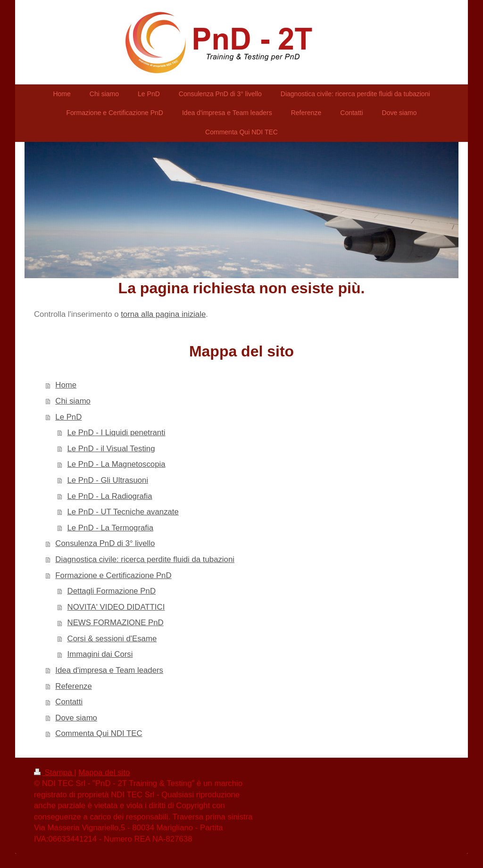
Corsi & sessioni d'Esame (112, 639)
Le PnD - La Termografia (111, 528)
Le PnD (68, 417)
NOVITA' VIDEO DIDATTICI (116, 607)
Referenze (73, 686)
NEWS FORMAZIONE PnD (116, 623)
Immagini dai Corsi (100, 654)
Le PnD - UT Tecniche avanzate (123, 512)
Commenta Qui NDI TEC (99, 733)
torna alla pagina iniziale (163, 314)
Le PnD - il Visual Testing (111, 449)
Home (66, 385)
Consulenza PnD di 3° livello (105, 543)
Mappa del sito (104, 773)
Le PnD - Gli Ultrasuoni (108, 480)
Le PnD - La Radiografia (110, 496)
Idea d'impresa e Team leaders (109, 670)
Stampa (54, 773)
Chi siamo (73, 401)
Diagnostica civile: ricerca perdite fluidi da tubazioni (145, 559)
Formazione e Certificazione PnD (113, 575)
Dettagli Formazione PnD (112, 591)
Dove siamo (76, 718)
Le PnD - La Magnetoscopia (117, 464)
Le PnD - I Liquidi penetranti (117, 433)
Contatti (69, 702)
